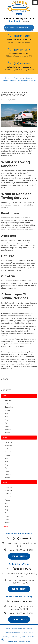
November (9, 401)
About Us (18, 78)
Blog (28, 78)
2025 (5, 396)
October (8, 404)
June (7, 417)
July (6, 413)
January (8, 433)
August (7, 410)
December (9, 442)
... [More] (4, 526)
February (8, 430)
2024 (5, 438)
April (7, 423)
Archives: (7, 390)
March (7, 426)
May (7, 420)
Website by (24, 641)
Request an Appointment (19, 28)
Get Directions (19, 556)
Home (7, 78)
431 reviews (26, 22)
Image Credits (13, 641)
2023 (5, 482)
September (9, 407)
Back (5, 380)
